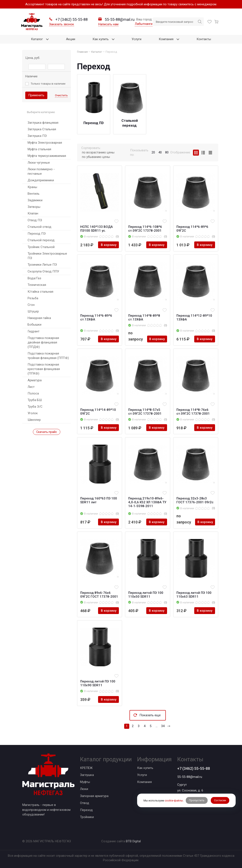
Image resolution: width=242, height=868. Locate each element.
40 (160, 152)
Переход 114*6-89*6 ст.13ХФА (96, 318)
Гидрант (34, 331)
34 (163, 726)
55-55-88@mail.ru (190, 777)
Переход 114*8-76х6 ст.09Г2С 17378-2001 (193, 412)
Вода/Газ (34, 278)
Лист (31, 387)
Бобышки (34, 325)
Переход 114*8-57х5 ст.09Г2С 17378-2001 (145, 412)
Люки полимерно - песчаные (41, 171)
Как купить (145, 768)
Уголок (33, 413)
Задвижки (35, 200)
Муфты (85, 782)
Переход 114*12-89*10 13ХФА (194, 318)
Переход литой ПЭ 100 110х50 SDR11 (146, 595)
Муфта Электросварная (45, 143)
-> (169, 726)
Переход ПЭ (37, 234)
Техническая (37, 285)
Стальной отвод (39, 227)
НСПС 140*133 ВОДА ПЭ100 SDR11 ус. (96, 229)
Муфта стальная (39, 149)
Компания (144, 782)
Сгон (31, 305)
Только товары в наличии (48, 84)
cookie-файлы (174, 801)
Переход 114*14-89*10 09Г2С (98, 412)
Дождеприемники (41, 180)
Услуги (142, 775)
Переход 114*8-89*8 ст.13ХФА (144, 318)
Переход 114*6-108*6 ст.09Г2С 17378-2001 (145, 229)
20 (153, 152)
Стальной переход (41, 240)
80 (167, 152)
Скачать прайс (47, 432)
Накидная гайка (39, 318)
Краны (32, 187)
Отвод (85, 803)
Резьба (33, 298)
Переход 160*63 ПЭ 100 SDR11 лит (99, 500)
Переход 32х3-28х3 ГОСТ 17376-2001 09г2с (195, 500)
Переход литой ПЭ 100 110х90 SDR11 (98, 683)
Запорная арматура (94, 796)
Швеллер (34, 420)
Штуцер (33, 311)
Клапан (33, 213)
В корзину (109, 245)
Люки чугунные (39, 163)
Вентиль (34, 194)
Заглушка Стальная (42, 129)
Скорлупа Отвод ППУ (43, 271)
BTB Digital (133, 841)
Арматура (35, 380)
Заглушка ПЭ (37, 136)
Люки (84, 789)
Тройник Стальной (41, 247)
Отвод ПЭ (35, 220)
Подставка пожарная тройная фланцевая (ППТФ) (48, 356)
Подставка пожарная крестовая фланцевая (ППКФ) (44, 369)
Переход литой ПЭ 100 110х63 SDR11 (194, 595)
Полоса (33, 393)
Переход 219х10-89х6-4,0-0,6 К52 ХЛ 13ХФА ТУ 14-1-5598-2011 (147, 502)
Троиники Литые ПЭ (42, 265)
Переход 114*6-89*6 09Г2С (192, 229)
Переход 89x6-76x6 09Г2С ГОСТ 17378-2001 (99, 595)
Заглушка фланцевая (43, 123)
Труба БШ (35, 400)
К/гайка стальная (40, 292)
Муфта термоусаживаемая (47, 156)
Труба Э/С (35, 407)
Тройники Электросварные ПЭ (47, 256)
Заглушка (87, 775)
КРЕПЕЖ (86, 768)
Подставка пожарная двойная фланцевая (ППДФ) (43, 342)
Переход (86, 810)
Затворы (34, 207)
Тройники (87, 817)
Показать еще (150, 715)
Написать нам (108, 24)
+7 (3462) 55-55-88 (194, 768)
